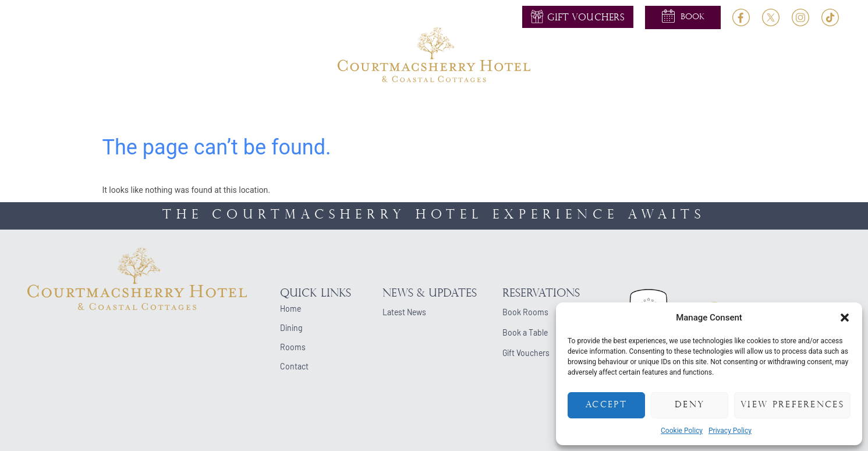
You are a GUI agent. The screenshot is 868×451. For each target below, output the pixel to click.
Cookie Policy (682, 431)
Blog (650, 109)
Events (476, 109)
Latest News (404, 312)
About (203, 109)
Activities (419, 109)
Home (158, 109)
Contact (700, 109)
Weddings (356, 109)
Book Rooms (525, 312)
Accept (606, 405)
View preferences (792, 405)
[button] (845, 318)
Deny (690, 405)
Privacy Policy (730, 431)
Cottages (600, 109)
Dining (299, 109)
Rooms (250, 109)
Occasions (535, 109)
